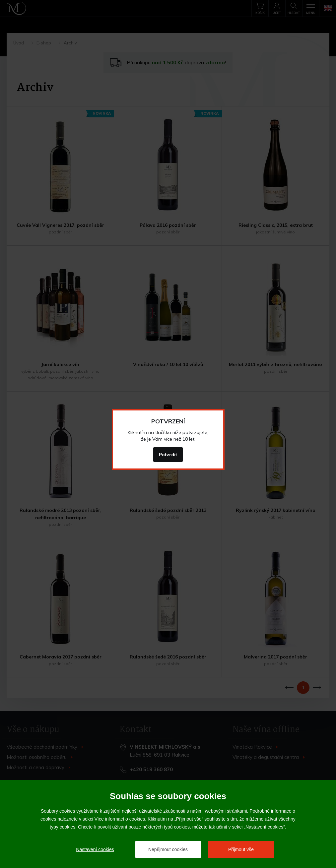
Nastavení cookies (95, 849)
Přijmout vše (241, 849)
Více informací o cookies (120, 819)
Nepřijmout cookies (168, 849)
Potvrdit (168, 455)
